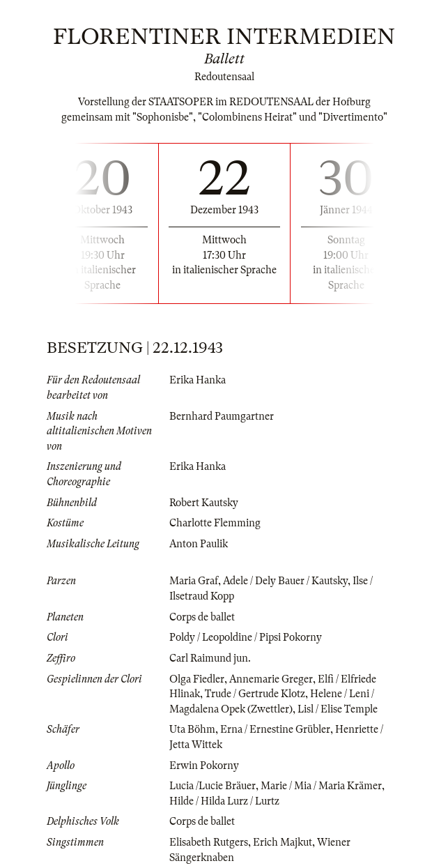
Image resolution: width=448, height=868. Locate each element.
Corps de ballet (202, 617)
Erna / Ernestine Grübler (275, 729)
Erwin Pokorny (204, 766)
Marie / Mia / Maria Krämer (321, 786)
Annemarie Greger (271, 679)
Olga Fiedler (197, 679)
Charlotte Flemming (215, 523)
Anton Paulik (199, 544)
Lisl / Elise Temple (338, 709)
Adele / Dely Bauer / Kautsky (285, 581)
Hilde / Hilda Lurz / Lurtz (224, 801)
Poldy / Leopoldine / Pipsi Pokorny (246, 637)
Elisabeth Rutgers (209, 842)
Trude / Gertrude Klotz (255, 694)
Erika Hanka (198, 380)
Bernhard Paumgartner (222, 416)
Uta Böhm (192, 729)
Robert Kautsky (204, 503)
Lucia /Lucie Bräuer (213, 786)
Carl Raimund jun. (210, 658)
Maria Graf (194, 581)
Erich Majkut (283, 842)
